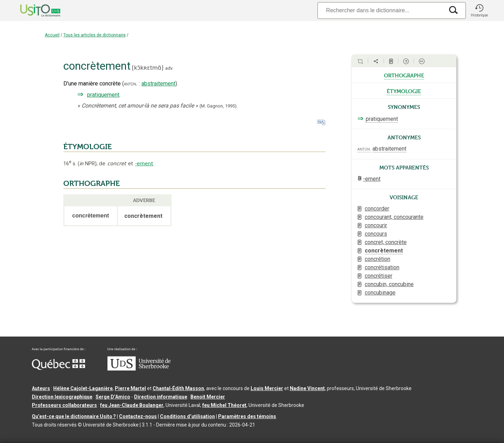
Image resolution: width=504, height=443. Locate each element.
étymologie (404, 91)
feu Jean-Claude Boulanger (132, 405)
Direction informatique (161, 397)
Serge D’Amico (113, 397)
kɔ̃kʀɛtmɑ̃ (148, 68)
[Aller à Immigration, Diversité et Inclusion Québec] (58, 368)
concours (376, 234)
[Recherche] (381, 10)
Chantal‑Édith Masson (178, 388)
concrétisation (382, 267)
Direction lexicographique (62, 397)
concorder (377, 209)
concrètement (384, 251)
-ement (144, 164)
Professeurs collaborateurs (64, 405)
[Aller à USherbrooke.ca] (139, 369)
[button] (479, 11)
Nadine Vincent (307, 388)
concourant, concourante (394, 217)
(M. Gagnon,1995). (219, 106)
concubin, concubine (389, 284)
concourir (376, 225)
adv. (169, 68)
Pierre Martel (130, 388)
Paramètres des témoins (247, 416)
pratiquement (103, 95)
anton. (131, 84)
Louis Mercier (267, 388)
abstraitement (158, 84)
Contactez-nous (138, 416)
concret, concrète (386, 242)
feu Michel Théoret (224, 405)
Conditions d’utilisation (187, 416)
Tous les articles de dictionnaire (94, 35)
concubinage (380, 293)
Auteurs (41, 388)
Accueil (52, 35)
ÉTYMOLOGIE (87, 147)
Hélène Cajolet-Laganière (83, 388)
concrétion (377, 259)
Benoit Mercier (208, 397)
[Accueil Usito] (33, 11)
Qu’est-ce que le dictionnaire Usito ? (74, 416)
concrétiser (379, 276)
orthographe (404, 75)
